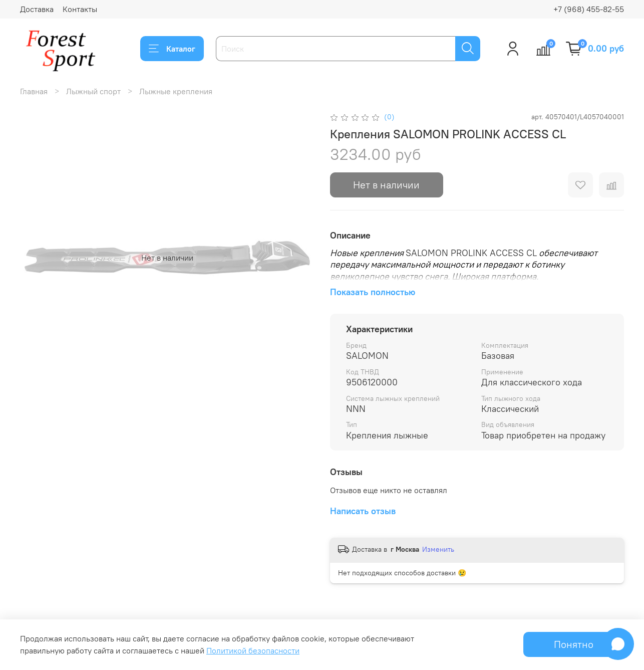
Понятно (574, 644)
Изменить (438, 549)
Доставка (37, 9)
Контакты (80, 9)
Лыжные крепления (176, 91)
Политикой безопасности (253, 650)
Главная (34, 91)
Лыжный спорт (93, 91)
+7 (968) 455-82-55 (589, 9)
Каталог (172, 49)
